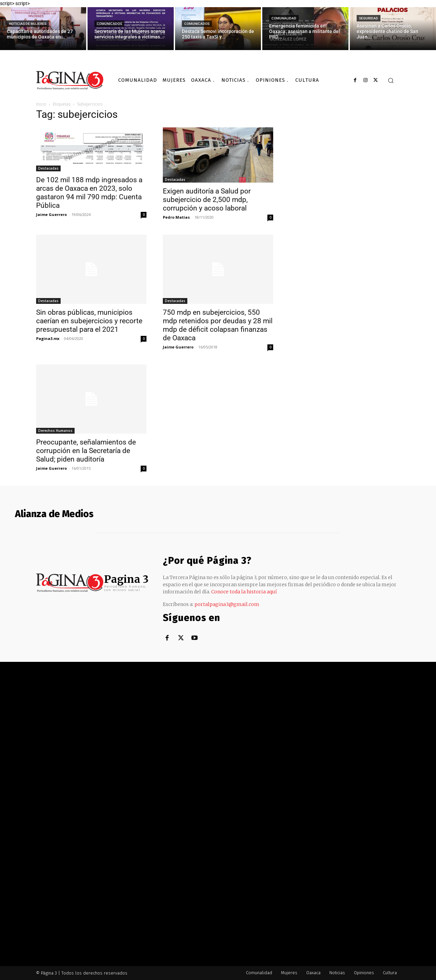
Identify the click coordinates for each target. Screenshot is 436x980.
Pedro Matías (176, 217)
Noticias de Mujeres (28, 24)
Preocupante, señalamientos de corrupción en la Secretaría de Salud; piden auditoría (86, 451)
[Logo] (70, 80)
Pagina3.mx (48, 338)
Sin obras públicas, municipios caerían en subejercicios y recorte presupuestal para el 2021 (89, 321)
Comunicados (109, 24)
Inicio (41, 104)
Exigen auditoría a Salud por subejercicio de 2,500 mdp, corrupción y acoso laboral (207, 200)
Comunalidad (284, 18)
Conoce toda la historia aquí (244, 592)
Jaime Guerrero (51, 214)
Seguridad (369, 18)
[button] (391, 80)
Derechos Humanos (55, 431)
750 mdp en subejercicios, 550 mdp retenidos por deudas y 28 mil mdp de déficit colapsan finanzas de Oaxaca (218, 325)
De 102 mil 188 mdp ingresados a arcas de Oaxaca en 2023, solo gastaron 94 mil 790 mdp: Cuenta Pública (89, 193)
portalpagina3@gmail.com (227, 604)
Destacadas (48, 168)
